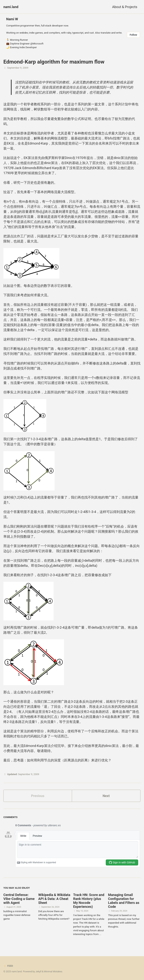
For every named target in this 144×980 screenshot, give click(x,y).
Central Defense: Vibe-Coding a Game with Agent (19, 899)
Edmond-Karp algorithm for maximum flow (54, 62)
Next (106, 796)
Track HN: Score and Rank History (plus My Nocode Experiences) (89, 901)
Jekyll (38, 972)
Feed (8, 966)
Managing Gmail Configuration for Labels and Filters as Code (124, 901)
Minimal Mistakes (53, 972)
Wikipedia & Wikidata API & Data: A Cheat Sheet (54, 899)
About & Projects (125, 7)
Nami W (12, 19)
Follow (133, 35)
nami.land (11, 7)
